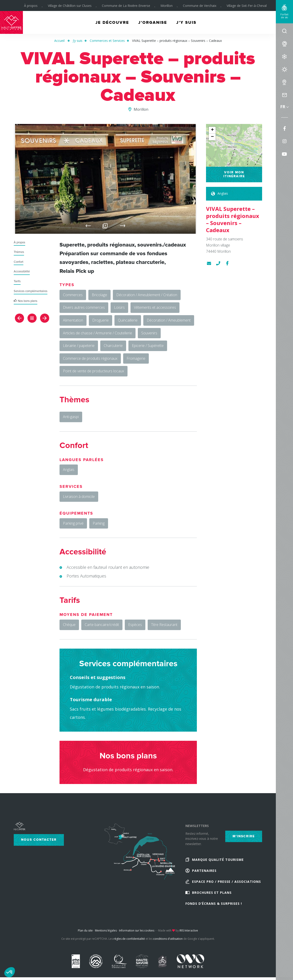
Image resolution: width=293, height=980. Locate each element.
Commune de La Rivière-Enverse (126, 6)
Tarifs (17, 281)
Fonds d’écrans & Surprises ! (214, 903)
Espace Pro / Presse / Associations (227, 882)
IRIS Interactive (189, 930)
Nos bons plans (28, 301)
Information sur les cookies (137, 930)
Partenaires (204, 871)
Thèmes (19, 252)
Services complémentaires (31, 291)
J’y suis (186, 22)
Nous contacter (39, 840)
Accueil (59, 41)
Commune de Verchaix (200, 6)
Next (123, 226)
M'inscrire (244, 836)
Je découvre (112, 22)
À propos (31, 6)
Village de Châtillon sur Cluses (70, 6)
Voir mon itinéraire (234, 174)
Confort (19, 262)
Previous (88, 226)
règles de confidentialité (129, 939)
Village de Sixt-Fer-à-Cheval (247, 6)
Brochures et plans (212, 893)
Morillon (167, 6)
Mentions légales (106, 930)
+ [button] (212, 130)
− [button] (212, 137)
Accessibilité (22, 272)
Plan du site (85, 930)
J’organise (153, 22)
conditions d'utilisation (168, 939)
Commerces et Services (107, 41)
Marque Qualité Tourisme (218, 860)
